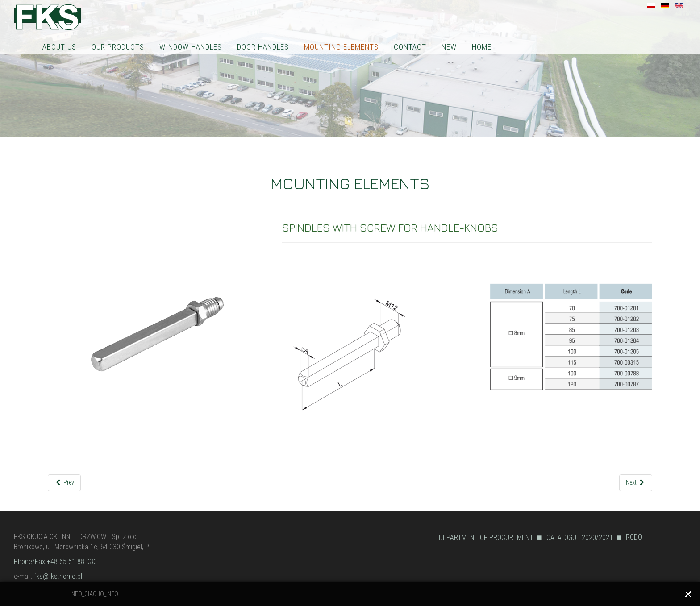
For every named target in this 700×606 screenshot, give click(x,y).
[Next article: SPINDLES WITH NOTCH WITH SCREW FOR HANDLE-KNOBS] (636, 483)
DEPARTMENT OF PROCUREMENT (486, 538)
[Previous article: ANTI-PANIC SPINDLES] (65, 483)
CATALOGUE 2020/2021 (580, 538)
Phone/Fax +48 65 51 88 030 (55, 562)
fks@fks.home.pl (58, 576)
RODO (634, 537)
